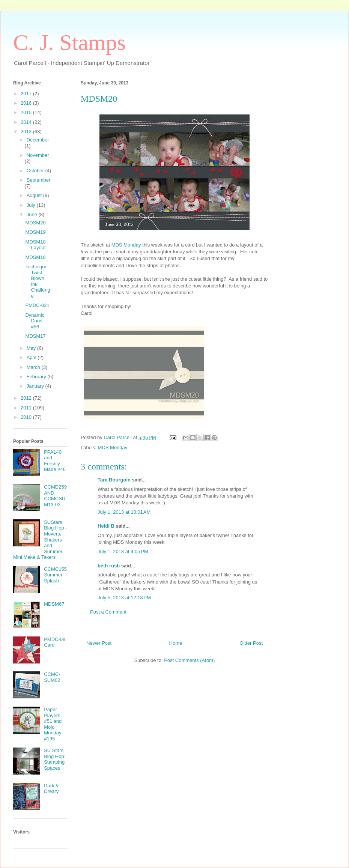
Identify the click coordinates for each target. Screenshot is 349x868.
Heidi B (106, 526)
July (32, 205)
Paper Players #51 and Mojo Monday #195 (53, 724)
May (32, 348)
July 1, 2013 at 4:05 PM (123, 551)
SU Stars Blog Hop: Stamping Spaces (55, 759)
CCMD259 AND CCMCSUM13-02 (55, 496)
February (37, 377)
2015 (27, 112)
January (36, 386)
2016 (27, 103)
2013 (27, 132)
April (32, 357)
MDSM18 (35, 257)
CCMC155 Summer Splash (55, 575)
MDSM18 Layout (35, 245)
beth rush (109, 566)
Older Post (251, 643)
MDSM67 (54, 604)
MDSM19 (35, 232)
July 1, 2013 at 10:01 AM (124, 512)
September (39, 180)
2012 (27, 398)
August (35, 195)
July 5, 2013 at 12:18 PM (124, 598)
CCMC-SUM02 (52, 677)
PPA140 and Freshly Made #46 (55, 461)
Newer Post (99, 643)
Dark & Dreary (51, 789)
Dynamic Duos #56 (35, 321)
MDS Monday (126, 245)
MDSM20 (35, 223)
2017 (27, 94)
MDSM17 (35, 336)
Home (176, 643)
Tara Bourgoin (114, 480)
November (38, 155)
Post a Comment (108, 612)
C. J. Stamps (69, 42)
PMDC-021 (37, 305)
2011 (27, 408)
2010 (27, 417)
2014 (27, 122)
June (33, 214)
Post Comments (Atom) (189, 660)
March (34, 367)
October (36, 171)
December (38, 140)
